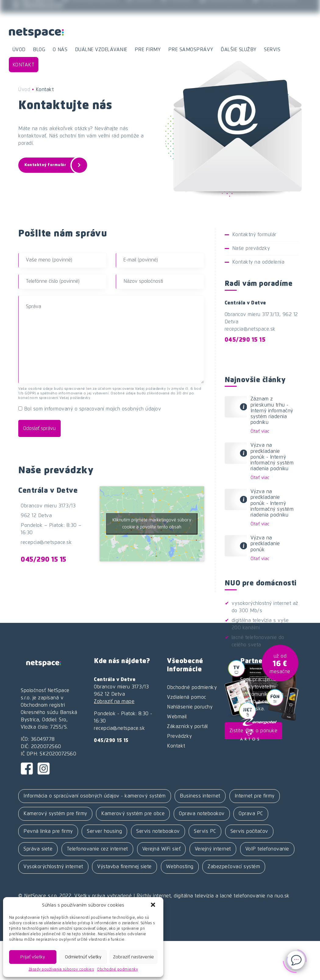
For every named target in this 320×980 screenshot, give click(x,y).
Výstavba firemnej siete (124, 867)
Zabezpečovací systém (234, 867)
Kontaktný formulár (54, 165)
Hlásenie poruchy (223, 7)
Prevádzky (177, 7)
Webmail (140, 7)
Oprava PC (251, 814)
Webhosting (180, 867)
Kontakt (24, 65)
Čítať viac (260, 431)
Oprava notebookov (202, 814)
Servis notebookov (158, 831)
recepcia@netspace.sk (91, 7)
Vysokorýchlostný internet (53, 867)
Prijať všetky (33, 957)
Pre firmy (148, 50)
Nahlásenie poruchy (190, 707)
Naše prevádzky (251, 248)
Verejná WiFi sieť (162, 849)
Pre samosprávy (191, 50)
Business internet (200, 796)
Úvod (19, 50)
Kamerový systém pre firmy (55, 814)
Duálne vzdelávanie (101, 50)
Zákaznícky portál (38, 13)
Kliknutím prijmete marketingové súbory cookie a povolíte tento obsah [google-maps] (152, 524)
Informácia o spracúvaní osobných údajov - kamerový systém (95, 796)
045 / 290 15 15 (34, 7)
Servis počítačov (249, 831)
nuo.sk (282, 896)
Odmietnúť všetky (83, 957)
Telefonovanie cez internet (97, 849)
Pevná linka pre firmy (48, 831)
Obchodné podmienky (117, 970)
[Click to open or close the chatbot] (296, 958)
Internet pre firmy (255, 796)
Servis (272, 50)
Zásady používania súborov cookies (61, 970)
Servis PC (205, 831)
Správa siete (38, 849)
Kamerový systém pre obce (133, 814)
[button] (154, 905)
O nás (60, 50)
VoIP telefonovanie (267, 849)
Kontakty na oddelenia (258, 262)
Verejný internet (213, 849)
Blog (39, 50)
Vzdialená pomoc (276, 7)
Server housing (104, 831)
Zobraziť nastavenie (133, 957)
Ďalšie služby (239, 50)
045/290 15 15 (44, 560)
